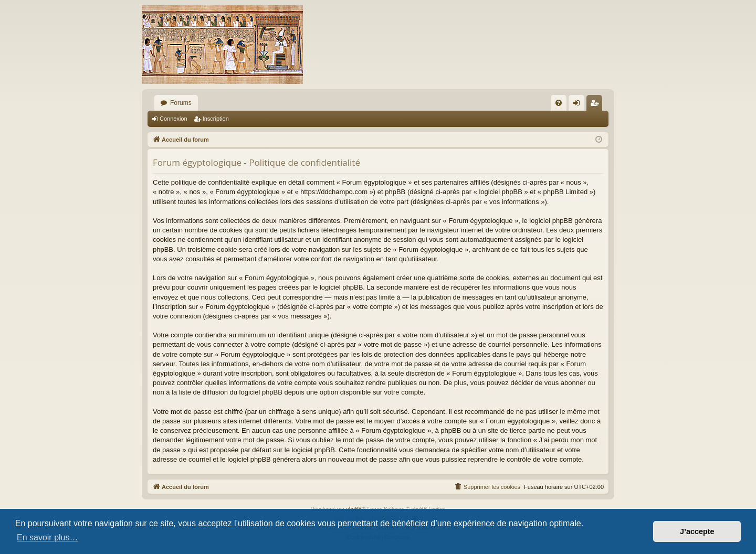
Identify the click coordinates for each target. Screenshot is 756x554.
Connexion (174, 119)
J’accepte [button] (697, 531)
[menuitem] (559, 103)
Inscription (216, 119)
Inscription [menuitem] (597, 105)
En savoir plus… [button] (48, 537)
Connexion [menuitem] (579, 105)
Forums (181, 103)
